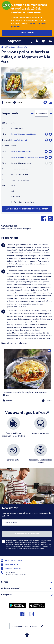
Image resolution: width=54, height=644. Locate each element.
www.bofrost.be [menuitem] (10, 564)
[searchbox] (30, 41)
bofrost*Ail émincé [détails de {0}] (19, 140)
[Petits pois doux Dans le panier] (50, 151)
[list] (27, 444)
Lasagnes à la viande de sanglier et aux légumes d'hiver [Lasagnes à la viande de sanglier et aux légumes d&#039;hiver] (25, 394)
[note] (27, 401)
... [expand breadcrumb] (5, 47)
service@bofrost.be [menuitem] (11, 568)
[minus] (32, 113)
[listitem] (27, 256)
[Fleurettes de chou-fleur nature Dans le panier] (50, 157)
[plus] (51, 113)
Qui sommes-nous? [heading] (27, 588)
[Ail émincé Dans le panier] (50, 140)
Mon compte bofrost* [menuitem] (12, 560)
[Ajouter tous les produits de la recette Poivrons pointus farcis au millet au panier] (27, 209)
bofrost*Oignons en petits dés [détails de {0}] (24, 134)
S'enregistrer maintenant (27, 534)
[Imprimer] (51, 102)
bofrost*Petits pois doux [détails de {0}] (21, 151)
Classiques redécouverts (17, 47)
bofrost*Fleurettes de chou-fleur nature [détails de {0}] (28, 157)
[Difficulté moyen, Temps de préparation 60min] (18, 102)
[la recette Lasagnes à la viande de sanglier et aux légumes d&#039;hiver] (27, 369)
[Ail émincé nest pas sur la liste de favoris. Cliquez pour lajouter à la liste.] (46, 140)
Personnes (42, 113)
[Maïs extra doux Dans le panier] (50, 163)
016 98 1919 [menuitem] (8, 572)
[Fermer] (51, 3)
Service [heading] (27, 582)
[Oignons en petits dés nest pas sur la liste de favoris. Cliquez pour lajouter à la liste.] (46, 134)
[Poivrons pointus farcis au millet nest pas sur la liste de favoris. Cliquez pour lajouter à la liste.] (45, 102)
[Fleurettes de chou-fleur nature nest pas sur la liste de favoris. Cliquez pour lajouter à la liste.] (46, 157)
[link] (15, 41)
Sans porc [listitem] (27, 229)
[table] (27, 164)
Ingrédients (10, 113)
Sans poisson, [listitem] (7, 229)
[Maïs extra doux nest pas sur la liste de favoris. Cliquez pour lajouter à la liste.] (46, 163)
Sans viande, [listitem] (18, 229)
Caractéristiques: (9, 226)
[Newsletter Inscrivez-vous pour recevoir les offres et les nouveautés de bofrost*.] (27, 530)
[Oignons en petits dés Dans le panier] (50, 134)
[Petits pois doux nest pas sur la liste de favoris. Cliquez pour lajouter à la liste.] (46, 151)
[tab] (37, 41)
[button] (5, 41)
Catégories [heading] (27, 594)
